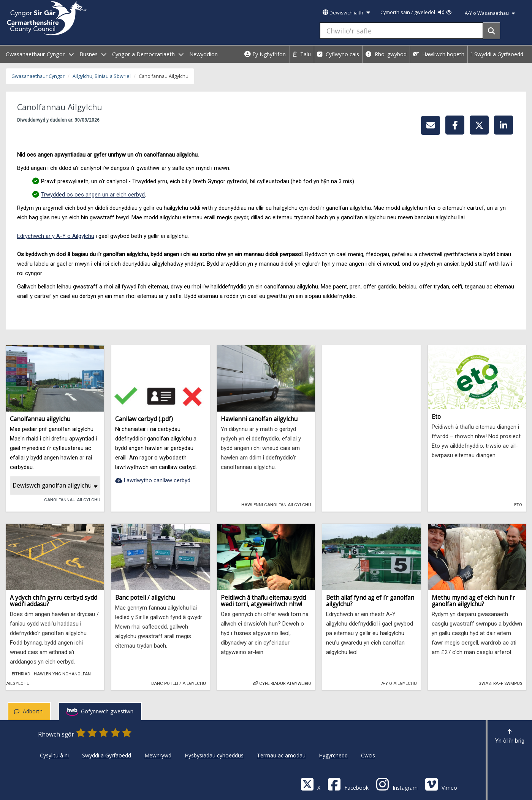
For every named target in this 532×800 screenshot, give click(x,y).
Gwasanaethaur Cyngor (38, 76)
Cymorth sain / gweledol (416, 12)
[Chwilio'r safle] (401, 31)
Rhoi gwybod (386, 54)
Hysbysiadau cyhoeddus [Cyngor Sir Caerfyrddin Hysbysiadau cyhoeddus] (214, 755)
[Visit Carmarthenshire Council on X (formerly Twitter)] (310, 784)
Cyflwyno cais (338, 54)
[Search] (492, 31)
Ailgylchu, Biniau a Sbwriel (102, 76)
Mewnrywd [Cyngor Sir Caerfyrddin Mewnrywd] (158, 755)
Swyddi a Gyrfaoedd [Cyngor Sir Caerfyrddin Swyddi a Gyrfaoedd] (107, 755)
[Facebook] (348, 784)
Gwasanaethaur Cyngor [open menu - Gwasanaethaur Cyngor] (40, 54)
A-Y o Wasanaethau (490, 13)
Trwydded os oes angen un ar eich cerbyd (93, 195)
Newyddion (203, 54)
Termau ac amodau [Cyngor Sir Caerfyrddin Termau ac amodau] (281, 755)
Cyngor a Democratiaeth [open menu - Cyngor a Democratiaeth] (148, 54)
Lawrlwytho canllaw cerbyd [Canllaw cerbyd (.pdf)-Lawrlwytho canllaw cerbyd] (153, 480)
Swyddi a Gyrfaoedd (497, 54)
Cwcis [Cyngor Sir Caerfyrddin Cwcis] (368, 755)
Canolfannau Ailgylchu (69, 499)
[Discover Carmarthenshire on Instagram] (397, 784)
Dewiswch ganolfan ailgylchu (55, 486)
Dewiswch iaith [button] (346, 13)
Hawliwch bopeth (439, 54)
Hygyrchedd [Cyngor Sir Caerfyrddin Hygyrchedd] (333, 755)
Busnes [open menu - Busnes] (93, 54)
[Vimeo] (441, 784)
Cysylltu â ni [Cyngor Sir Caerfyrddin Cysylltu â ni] (54, 755)
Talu (302, 54)
